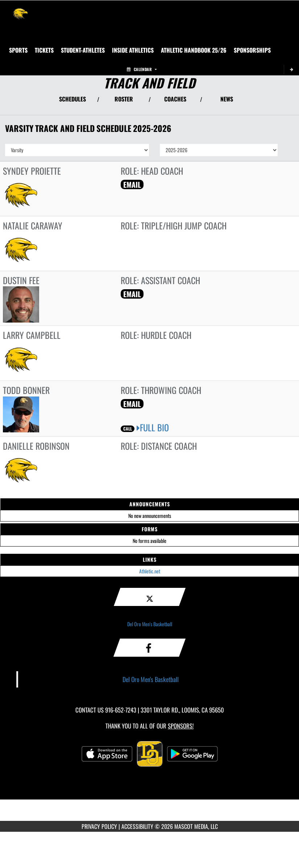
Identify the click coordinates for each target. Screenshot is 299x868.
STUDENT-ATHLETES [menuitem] (83, 50)
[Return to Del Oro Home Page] (20, 9)
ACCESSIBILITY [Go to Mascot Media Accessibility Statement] (137, 826)
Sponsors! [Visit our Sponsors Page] (181, 726)
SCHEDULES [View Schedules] (72, 99)
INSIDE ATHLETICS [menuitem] (133, 50)
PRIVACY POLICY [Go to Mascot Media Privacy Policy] (99, 826)
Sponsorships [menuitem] (252, 50)
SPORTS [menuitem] (18, 50)
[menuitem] (44, 50)
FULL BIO (153, 427)
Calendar (142, 69)
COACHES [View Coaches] (175, 99)
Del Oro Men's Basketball (150, 624)
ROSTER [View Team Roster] (124, 99)
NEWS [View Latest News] (227, 99)
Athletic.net (150, 571)
